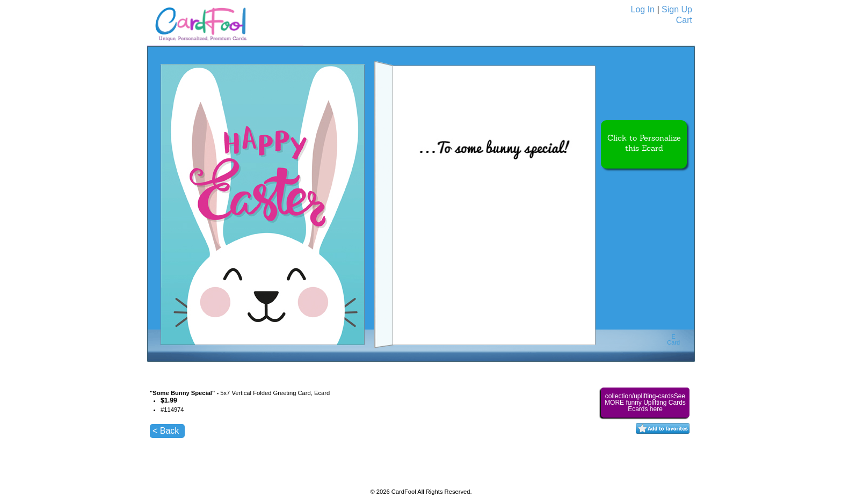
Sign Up (677, 9)
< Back (166, 431)
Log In (643, 9)
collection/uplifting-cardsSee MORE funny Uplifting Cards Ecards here (645, 403)
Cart (684, 20)
